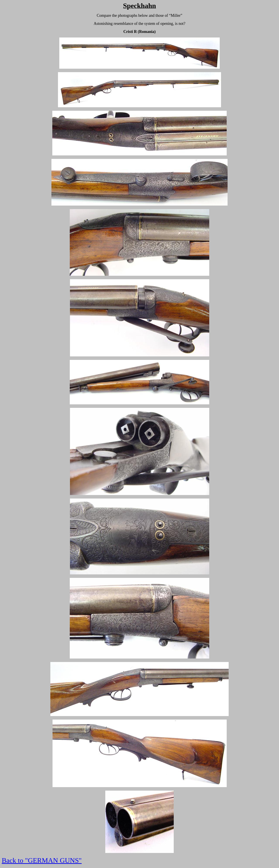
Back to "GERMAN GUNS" (42, 860)
